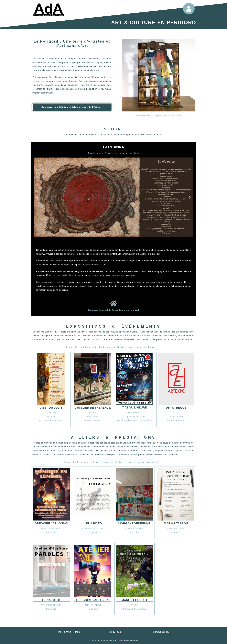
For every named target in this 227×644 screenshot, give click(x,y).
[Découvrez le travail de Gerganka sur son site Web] (113, 303)
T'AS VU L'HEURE (134, 407)
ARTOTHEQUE (176, 408)
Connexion (160, 632)
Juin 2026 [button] (51, 417)
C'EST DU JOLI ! (51, 408)
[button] (37, 197)
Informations (69, 632)
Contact (116, 632)
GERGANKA (113, 147)
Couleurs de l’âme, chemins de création (113, 153)
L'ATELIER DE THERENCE (93, 408)
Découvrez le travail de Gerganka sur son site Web (113, 310)
